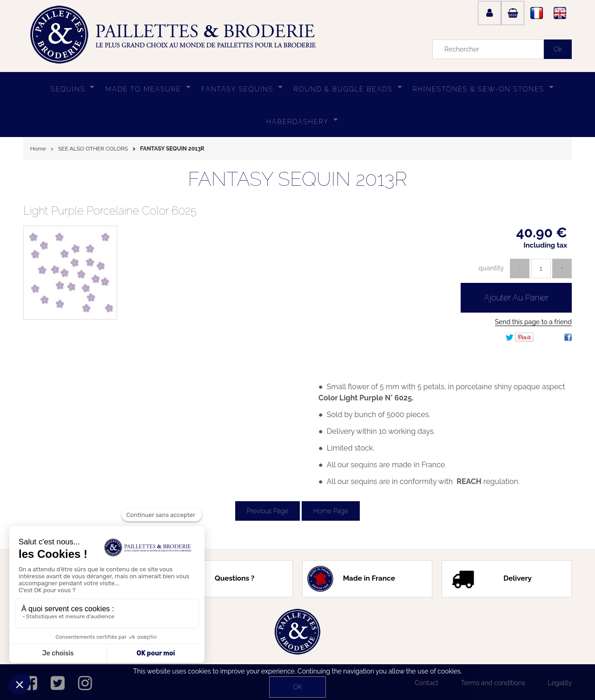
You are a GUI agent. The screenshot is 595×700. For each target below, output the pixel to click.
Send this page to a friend (533, 322)
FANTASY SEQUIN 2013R (297, 179)
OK (297, 687)
